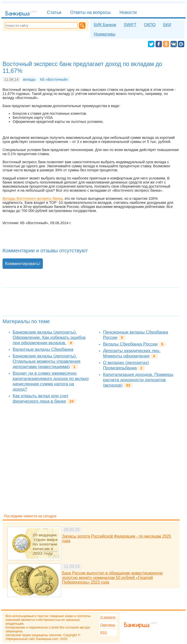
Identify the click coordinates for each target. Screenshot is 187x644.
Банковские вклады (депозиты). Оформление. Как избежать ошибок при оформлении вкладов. (49, 337)
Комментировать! (23, 263)
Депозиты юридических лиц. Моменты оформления (132, 353)
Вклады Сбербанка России (130, 344)
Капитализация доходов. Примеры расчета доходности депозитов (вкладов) (138, 380)
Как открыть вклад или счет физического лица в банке (41, 398)
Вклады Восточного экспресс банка (32, 199)
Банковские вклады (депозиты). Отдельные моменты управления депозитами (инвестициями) (46, 361)
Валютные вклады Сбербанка (43, 349)
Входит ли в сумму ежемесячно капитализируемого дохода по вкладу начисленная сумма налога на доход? (51, 381)
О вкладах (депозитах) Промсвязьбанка (126, 365)
